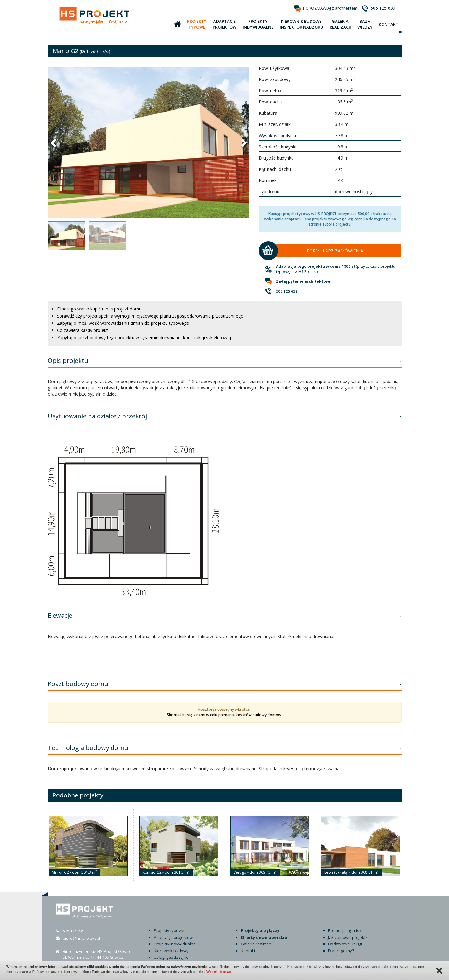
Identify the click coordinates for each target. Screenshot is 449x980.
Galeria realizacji (257, 944)
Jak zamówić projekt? (348, 937)
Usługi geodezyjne (171, 957)
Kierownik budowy (171, 951)
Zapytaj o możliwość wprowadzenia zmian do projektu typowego (123, 323)
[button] (54, 142)
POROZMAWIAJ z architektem (330, 8)
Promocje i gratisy (345, 930)
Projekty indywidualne (175, 944)
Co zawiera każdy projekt (82, 330)
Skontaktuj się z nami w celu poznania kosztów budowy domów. (224, 715)
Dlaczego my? (341, 951)
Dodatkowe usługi (345, 944)
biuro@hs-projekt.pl (81, 938)
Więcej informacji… (221, 972)
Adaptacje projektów (173, 937)
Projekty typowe (169, 930)
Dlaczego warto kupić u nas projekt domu (99, 309)
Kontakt (248, 951)
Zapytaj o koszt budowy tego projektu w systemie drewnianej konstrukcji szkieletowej (144, 337)
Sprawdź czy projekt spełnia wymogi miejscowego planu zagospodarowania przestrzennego (150, 316)
